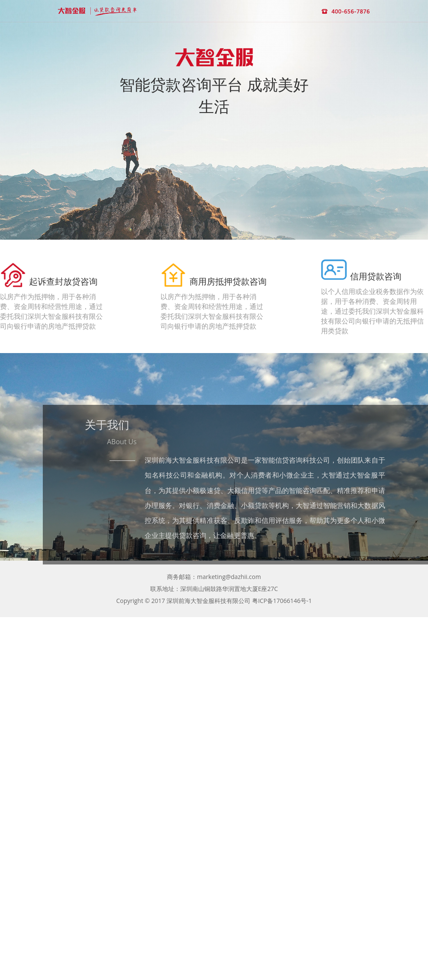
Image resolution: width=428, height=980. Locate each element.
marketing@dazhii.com (229, 577)
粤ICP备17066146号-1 (282, 601)
